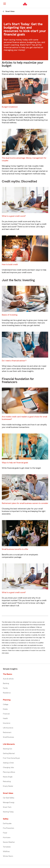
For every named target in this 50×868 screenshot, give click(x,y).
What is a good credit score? (14, 216)
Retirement (7, 733)
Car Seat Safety (9, 798)
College (6, 704)
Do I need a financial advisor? (14, 361)
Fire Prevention (9, 828)
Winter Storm (8, 856)
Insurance (7, 723)
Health (5, 719)
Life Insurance (8, 728)
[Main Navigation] (5, 4)
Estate (5, 709)
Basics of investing (10, 315)
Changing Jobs (8, 768)
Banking (6, 683)
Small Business (8, 737)
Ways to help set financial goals (15, 463)
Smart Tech (7, 807)
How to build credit (10, 264)
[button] (48, 4)
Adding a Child (8, 763)
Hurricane (7, 838)
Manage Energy (9, 803)
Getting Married (9, 754)
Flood (5, 833)
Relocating (7, 782)
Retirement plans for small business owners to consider (25, 503)
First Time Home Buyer (11, 758)
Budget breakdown (10, 107)
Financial (6, 714)
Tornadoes (7, 847)
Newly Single (8, 777)
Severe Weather (9, 842)
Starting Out (7, 749)
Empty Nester (8, 786)
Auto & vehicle (8, 679)
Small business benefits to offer (15, 549)
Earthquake (7, 824)
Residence (7, 693)
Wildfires (6, 852)
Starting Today (8, 812)
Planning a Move (9, 772)
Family (5, 688)
